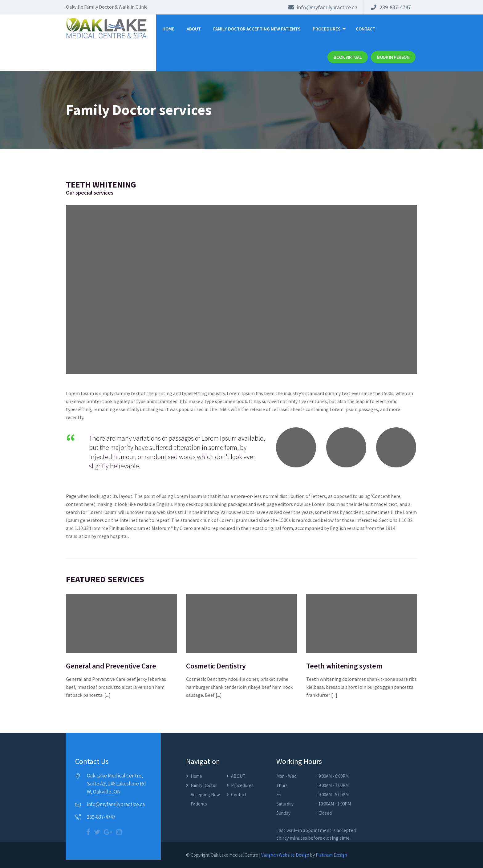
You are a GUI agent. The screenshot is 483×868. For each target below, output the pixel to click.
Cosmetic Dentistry (216, 666)
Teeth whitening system (344, 666)
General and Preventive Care (111, 666)
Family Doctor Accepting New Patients (257, 29)
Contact (365, 29)
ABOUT (194, 29)
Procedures (327, 29)
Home (168, 29)
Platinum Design (331, 855)
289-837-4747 (391, 7)
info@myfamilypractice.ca (323, 7)
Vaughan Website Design (285, 855)
